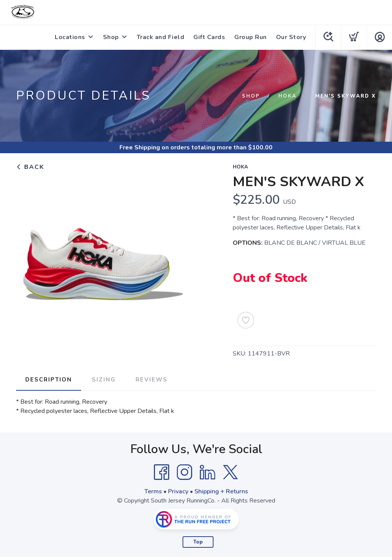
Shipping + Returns (221, 491)
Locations (70, 37)
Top (198, 542)
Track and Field (161, 37)
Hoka (287, 96)
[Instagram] (185, 472)
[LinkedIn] (207, 472)
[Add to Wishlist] (246, 320)
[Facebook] (162, 472)
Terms (153, 491)
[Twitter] (230, 472)
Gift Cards (209, 37)
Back (30, 167)
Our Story (291, 37)
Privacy (178, 491)
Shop (111, 37)
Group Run (251, 37)
